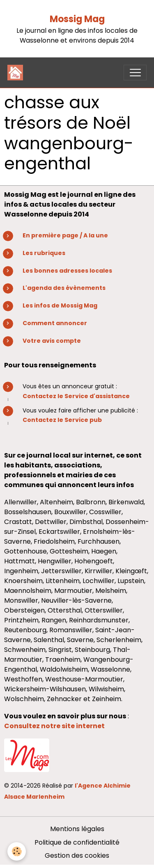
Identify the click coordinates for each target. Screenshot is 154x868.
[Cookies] (17, 851)
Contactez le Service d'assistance (76, 396)
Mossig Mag (77, 19)
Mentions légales (77, 829)
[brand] (17, 73)
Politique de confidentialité (77, 842)
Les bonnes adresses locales (67, 271)
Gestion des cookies (77, 855)
